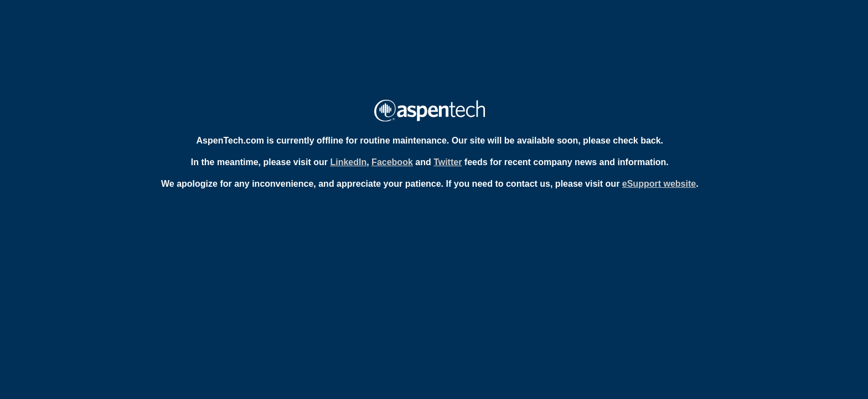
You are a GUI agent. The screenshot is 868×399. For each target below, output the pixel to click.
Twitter (448, 162)
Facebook (392, 162)
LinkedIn (348, 162)
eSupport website (659, 184)
